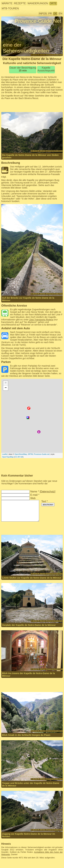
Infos (43, 14)
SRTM (30, 454)
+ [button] (6, 383)
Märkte (7, 3)
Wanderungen (38, 3)
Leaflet (5, 454)
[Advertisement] (32, 106)
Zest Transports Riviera (41, 320)
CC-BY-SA (19, 457)
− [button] (6, 388)
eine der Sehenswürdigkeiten (26, 48)
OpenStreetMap (21, 454)
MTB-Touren (10, 8)
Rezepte (20, 3)
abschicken (48, 505)
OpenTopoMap (8, 457)
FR (50, 14)
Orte (53, 3)
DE (55, 14)
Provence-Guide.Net (38, 21)
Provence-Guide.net (42, 454)
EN (60, 14)
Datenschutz (47, 492)
